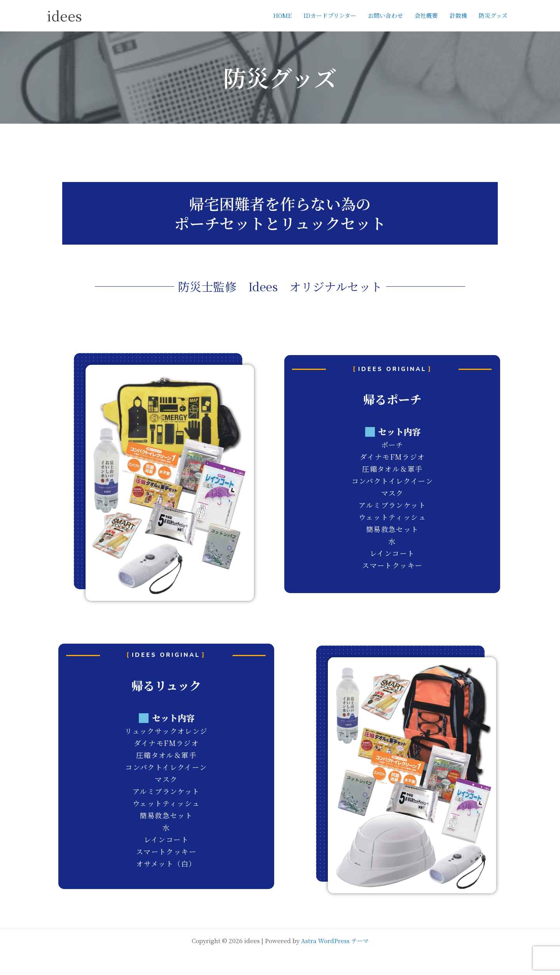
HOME (282, 15)
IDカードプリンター (330, 15)
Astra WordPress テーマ (335, 941)
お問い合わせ (385, 15)
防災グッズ (493, 15)
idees (64, 16)
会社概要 (426, 15)
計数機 (458, 15)
